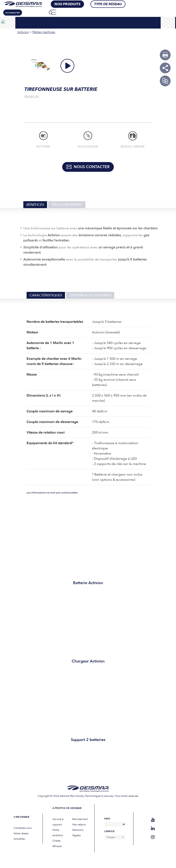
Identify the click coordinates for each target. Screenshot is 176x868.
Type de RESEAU (108, 4)
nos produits (67, 4)
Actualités (19, 839)
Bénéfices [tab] (35, 205)
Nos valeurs (79, 825)
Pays (107, 819)
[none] (43, 13)
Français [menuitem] (111, 837)
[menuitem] (43, 13)
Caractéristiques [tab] (46, 295)
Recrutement (80, 819)
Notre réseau (21, 833)
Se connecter (13, 13)
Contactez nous (23, 828)
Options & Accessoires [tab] (90, 295)
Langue (109, 831)
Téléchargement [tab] (67, 205)
